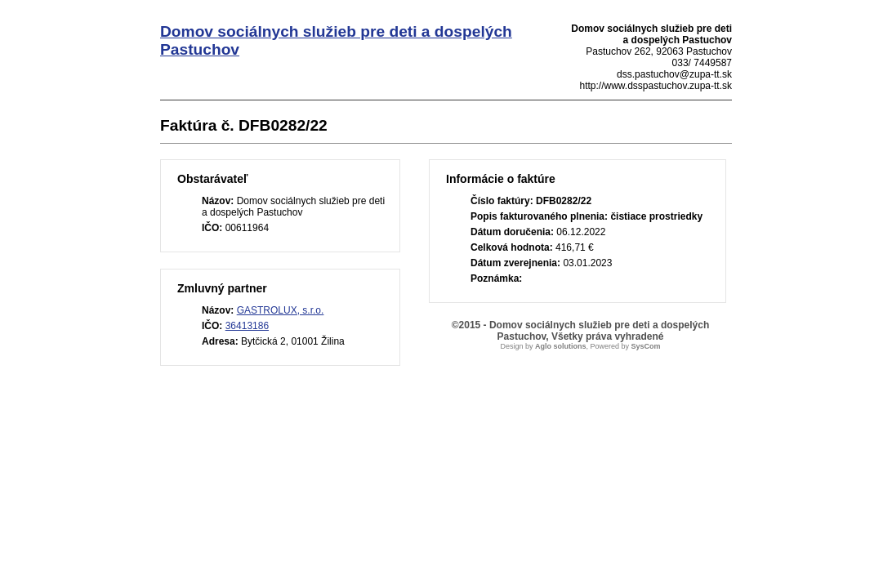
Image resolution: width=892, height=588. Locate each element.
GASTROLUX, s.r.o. (281, 310)
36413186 (247, 326)
